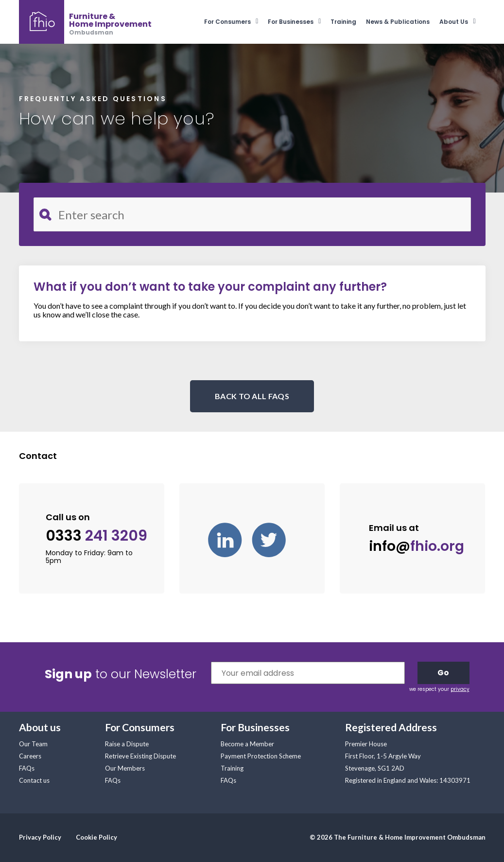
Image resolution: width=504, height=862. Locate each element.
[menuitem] (236, 22)
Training (343, 22)
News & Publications (398, 22)
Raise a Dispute (127, 744)
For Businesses (291, 22)
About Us (454, 22)
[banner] (85, 22)
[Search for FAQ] (252, 214)
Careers (30, 756)
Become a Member (247, 744)
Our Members (125, 768)
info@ (417, 546)
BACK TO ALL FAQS (252, 396)
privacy (460, 689)
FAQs (27, 768)
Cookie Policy (96, 837)
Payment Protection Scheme (261, 756)
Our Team (33, 744)
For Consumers (227, 22)
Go (443, 673)
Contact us (34, 780)
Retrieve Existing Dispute (140, 756)
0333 (96, 536)
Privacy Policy (40, 837)
